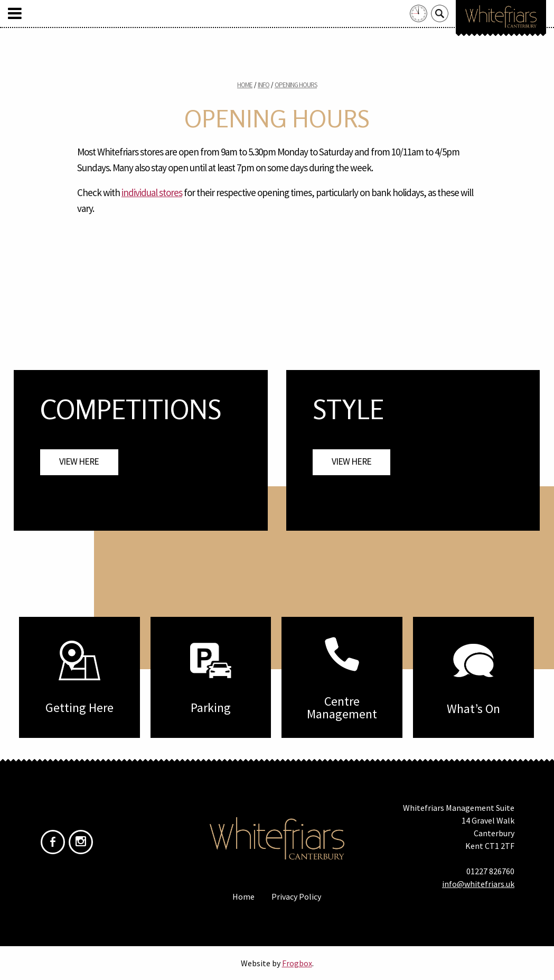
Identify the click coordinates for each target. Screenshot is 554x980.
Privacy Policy (296, 896)
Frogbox (297, 963)
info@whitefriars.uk (478, 884)
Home (245, 85)
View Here (79, 461)
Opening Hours (296, 85)
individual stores (152, 192)
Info (264, 85)
